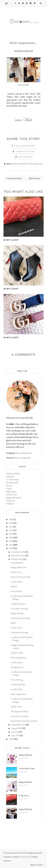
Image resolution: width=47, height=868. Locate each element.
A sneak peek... (17, 563)
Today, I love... (17, 572)
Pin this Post (25, 157)
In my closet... (17, 591)
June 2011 (15, 736)
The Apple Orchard (19, 712)
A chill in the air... (18, 604)
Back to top (37, 865)
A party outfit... (17, 653)
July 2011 (15, 732)
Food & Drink (12, 483)
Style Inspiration (35, 164)
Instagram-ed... (17, 667)
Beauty (9, 486)
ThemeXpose (25, 857)
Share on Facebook (24, 146)
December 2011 (18, 552)
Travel (9, 489)
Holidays (10, 504)
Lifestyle (10, 477)
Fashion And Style (19, 164)
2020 (11, 520)
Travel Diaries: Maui (27, 769)
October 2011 (17, 559)
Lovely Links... (17, 582)
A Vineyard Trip (18, 685)
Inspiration (11, 492)
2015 (11, 534)
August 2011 (16, 728)
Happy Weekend (13, 498)
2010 (11, 739)
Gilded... (14, 587)
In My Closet (11, 240)
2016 (11, 530)
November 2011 (18, 556)
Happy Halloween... (19, 568)
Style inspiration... (19, 658)
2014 (11, 538)
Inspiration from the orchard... (24, 721)
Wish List (10, 501)
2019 (11, 523)
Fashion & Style (13, 474)
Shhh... (14, 623)
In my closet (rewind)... (21, 577)
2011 (11, 548)
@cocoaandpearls (24, 453)
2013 (11, 541)
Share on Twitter (25, 152)
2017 (11, 527)
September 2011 (18, 725)
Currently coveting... (20, 609)
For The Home (13, 480)
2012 (11, 545)
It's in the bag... (17, 680)
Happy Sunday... (18, 614)
